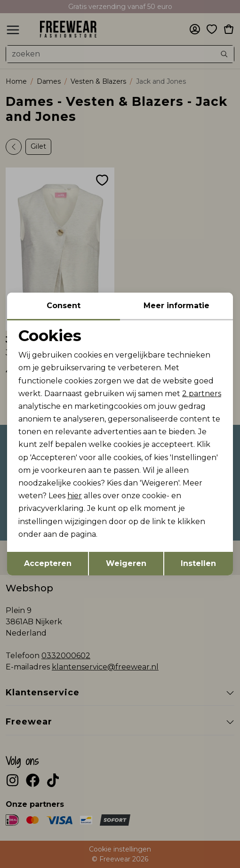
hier (75, 496)
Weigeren (126, 563)
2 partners (202, 394)
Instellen (198, 563)
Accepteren (48, 563)
